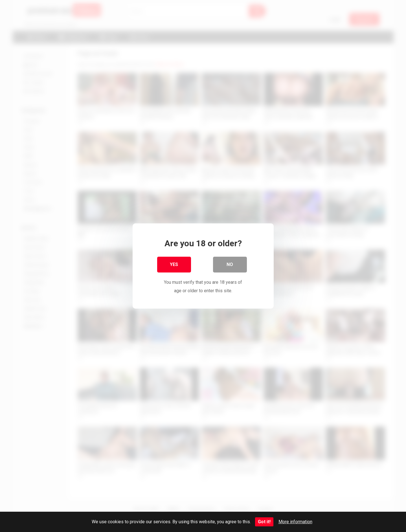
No (230, 264)
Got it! (264, 522)
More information (295, 522)
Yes (174, 264)
